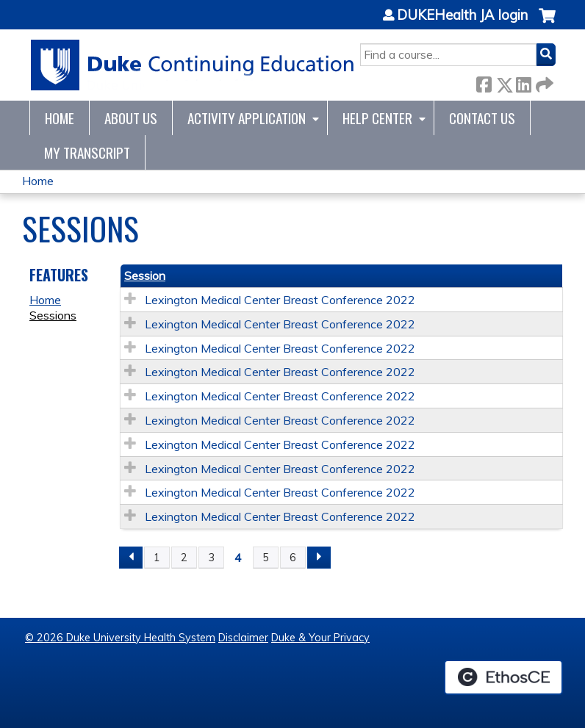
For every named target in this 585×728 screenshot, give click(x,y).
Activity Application (247, 118)
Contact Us (482, 118)
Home (60, 118)
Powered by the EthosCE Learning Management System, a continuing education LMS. (503, 677)
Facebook (484, 82)
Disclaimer (243, 638)
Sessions (53, 315)
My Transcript (87, 152)
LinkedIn (523, 82)
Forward (543, 82)
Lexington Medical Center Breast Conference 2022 (280, 300)
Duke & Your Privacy (320, 638)
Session (145, 275)
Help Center (377, 118)
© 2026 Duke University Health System (120, 638)
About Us (131, 118)
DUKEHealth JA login (462, 15)
